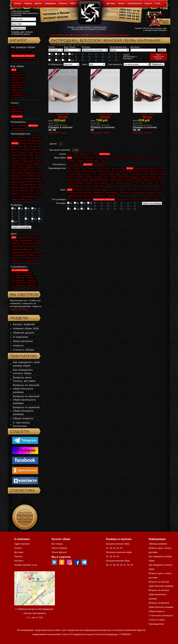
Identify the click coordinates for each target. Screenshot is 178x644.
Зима (76, 154)
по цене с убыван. (22, 275)
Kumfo (98, 177)
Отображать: (56, 64)
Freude (71, 174)
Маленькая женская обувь (119, 552)
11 (117, 60)
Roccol (139, 180)
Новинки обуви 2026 (26, 328)
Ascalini (91, 168)
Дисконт (38, 3)
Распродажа (79, 35)
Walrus (89, 186)
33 (57, 54)
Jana (118, 174)
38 (91, 54)
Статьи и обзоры (24, 350)
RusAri (156, 180)
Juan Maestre (151, 174)
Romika (148, 180)
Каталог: (19, 40)
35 (71, 54)
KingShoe (80, 177)
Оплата (121, 3)
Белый (89, 190)
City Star (111, 171)
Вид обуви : (70, 47)
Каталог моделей (24, 324)
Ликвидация (50, 3)
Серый (150, 193)
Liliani (113, 177)
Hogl (111, 174)
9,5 (98, 60)
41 (111, 54)
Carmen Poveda (97, 171)
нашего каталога (19, 309)
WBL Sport (99, 186)
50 (97, 57)
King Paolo (18, 167)
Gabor (80, 174)
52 (111, 57)
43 (51, 57)
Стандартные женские (128, 199)
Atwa (99, 168)
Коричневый (75, 193)
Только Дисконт (59, 552)
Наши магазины (23, 341)
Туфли (71, 161)
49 (91, 57)
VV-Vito (21, 196)
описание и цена (58, 133)
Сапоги (77, 158)
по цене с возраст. (22, 273)
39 (97, 54)
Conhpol (121, 171)
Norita (85, 180)
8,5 (84, 60)
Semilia (79, 183)
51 (104, 57)
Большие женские (83, 199)
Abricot (77, 168)
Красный (88, 193)
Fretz (160, 171)
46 (71, 57)
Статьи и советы (157, 620)
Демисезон (86, 154)
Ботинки (114, 158)
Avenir (107, 168)
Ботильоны (102, 158)
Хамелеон (100, 195)
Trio (136, 183)
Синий (159, 193)
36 (77, 54)
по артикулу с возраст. (25, 283)
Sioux (96, 183)
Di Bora (154, 168)
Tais (112, 183)
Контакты (63, 3)
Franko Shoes (149, 171)
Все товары (57, 544)
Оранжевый (111, 193)
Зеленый (158, 190)
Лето (96, 154)
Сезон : (52, 47)
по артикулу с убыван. (24, 285)
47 (77, 57)
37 (84, 54)
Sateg (71, 183)
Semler (88, 183)
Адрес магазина (22, 544)
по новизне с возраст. (24, 278)
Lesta (106, 177)
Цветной (72, 195)
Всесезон (105, 154)
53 (117, 57)
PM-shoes (104, 180)
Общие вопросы (23, 418)
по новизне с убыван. (24, 280)
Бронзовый (109, 190)
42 (117, 54)
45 (64, 57)
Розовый (124, 193)
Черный (111, 195)
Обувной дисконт (24, 333)
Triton (143, 183)
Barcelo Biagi (119, 168)
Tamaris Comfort (124, 183)
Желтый (132, 190)
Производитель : (119, 47)
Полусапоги (88, 158)
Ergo (130, 171)
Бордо (98, 190)
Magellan (136, 177)
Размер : (86, 47)
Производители (135, 3)
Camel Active (81, 171)
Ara (84, 168)
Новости (148, 3)
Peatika (94, 180)
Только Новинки (59, 548)
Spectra (104, 183)
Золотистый (145, 190)
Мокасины (152, 158)
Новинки (28, 3)
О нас (158, 3)
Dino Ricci (24, 146)
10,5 (112, 60)
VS (157, 183)
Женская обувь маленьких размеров (109, 35)
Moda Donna (36, 176)
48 (84, 57)
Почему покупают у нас (26, 565)
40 (104, 54)
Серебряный (138, 193)
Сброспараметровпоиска (158, 57)
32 (51, 54)
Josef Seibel (136, 174)
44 (57, 57)
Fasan (137, 171)
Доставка (111, 3)
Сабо (102, 161)
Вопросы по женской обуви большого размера (26, 388)
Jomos (125, 174)
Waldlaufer (78, 186)
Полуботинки (126, 158)
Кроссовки (140, 158)
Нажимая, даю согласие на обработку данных (22, 33)
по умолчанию (20, 270)
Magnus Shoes (149, 177)
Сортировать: (115, 64)
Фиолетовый (86, 195)
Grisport (103, 174)
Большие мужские (150, 199)
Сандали (81, 161)
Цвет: (85, 64)
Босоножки (93, 161)
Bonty (130, 168)
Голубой (121, 190)
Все (70, 154)
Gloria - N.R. (91, 174)
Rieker (130, 180)
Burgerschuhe (141, 168)
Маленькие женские (104, 199)
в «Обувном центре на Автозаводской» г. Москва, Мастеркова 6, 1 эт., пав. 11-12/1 (35, 613)
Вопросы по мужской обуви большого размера (26, 411)
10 (104, 60)
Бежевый (79, 190)
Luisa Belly (124, 177)
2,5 (71, 60)
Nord (78, 180)
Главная (54, 35)
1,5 (58, 60)
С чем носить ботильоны (161, 616)
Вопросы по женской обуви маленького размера (26, 400)
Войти (73, 3)
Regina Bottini (118, 180)
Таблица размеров (158, 544)
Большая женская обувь (118, 544)
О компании (21, 337)
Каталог (18, 3)
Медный (99, 193)
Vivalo (150, 183)
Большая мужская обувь (118, 561)
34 (64, 54)
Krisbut (90, 177)
